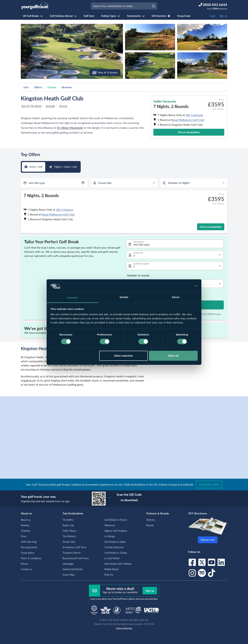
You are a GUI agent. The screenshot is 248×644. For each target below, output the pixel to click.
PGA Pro (109, 575)
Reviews (67, 87)
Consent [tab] (72, 298)
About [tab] (176, 297)
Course (52, 87)
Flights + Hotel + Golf (63, 167)
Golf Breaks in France (116, 520)
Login (213, 16)
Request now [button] (208, 540)
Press (24, 536)
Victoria (63, 106)
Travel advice (28, 553)
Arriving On (139, 242)
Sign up (223, 16)
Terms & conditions (31, 558)
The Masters (69, 536)
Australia (50, 106)
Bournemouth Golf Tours (76, 558)
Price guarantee (29, 547)
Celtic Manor (69, 531)
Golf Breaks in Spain (115, 542)
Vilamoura (110, 525)
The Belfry (68, 520)
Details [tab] (124, 297)
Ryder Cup (68, 525)
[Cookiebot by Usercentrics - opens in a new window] (183, 286)
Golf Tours (89, 16)
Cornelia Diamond (114, 547)
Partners (151, 520)
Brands (150, 525)
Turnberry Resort (72, 553)
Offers (38, 87)
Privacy (25, 564)
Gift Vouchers (161, 16)
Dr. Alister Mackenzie (70, 128)
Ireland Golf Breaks (73, 569)
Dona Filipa (69, 575)
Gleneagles (68, 564)
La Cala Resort (112, 558)
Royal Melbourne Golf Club (188, 120)
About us (26, 520)
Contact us (27, 569)
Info (26, 87)
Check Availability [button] (189, 132)
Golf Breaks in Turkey (116, 553)
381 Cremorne (194, 115)
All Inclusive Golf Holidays (118, 564)
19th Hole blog (29, 542)
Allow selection (123, 356)
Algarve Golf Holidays (116, 531)
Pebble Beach (112, 569)
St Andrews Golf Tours (74, 547)
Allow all (173, 356)
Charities (25, 531)
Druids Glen (69, 542)
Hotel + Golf (34, 167)
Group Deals (184, 16)
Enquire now (209, 484)
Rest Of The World (31, 106)
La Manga (110, 536)
